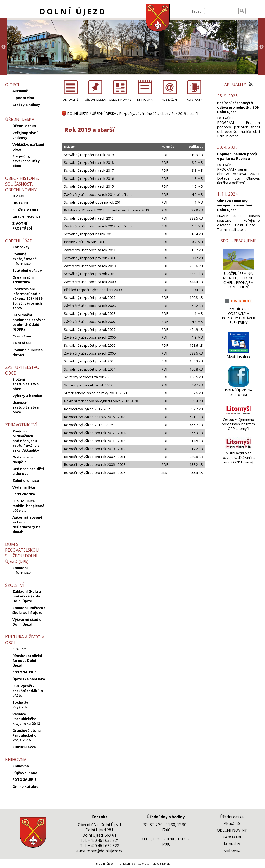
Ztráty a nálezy (26, 105)
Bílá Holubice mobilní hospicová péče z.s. (28, 506)
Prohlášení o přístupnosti (133, 864)
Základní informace (22, 570)
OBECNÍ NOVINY (27, 216)
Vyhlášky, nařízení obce (28, 147)
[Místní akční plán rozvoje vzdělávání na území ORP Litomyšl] (238, 449)
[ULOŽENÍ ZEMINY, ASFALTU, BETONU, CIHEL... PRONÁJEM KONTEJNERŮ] (238, 269)
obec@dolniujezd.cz (105, 851)
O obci (18, 196)
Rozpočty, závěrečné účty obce (26, 161)
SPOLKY (19, 649)
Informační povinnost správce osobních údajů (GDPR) (29, 322)
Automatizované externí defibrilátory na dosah (27, 524)
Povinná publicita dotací (27, 352)
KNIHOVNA (145, 100)
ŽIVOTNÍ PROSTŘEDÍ (22, 226)
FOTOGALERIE (24, 672)
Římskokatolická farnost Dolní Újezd (27, 660)
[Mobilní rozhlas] (239, 352)
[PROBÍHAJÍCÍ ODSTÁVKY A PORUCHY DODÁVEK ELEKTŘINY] (238, 304)
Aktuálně (20, 91)
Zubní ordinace (26, 480)
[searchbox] (221, 11)
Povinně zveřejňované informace (25, 259)
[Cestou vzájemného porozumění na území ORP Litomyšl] (238, 415)
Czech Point (23, 336)
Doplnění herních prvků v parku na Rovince (237, 156)
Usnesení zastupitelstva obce (25, 407)
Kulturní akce (24, 747)
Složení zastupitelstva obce (25, 384)
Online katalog (25, 786)
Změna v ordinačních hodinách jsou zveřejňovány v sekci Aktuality (26, 441)
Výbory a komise (27, 396)
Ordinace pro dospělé (24, 459)
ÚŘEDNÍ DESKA (95, 100)
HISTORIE (21, 203)
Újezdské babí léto (29, 679)
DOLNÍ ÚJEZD (73, 11)
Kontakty (21, 247)
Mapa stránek (161, 864)
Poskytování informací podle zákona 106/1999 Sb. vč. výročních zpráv (27, 298)
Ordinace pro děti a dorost (28, 471)
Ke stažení (22, 343)
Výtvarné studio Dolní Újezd (27, 622)
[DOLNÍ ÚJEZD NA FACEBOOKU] (239, 386)
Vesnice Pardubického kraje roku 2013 (26, 719)
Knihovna (21, 766)
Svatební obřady (27, 270)
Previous (4, 47)
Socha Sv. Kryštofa (21, 705)
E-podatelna (23, 98)
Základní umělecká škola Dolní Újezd (29, 610)
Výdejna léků (24, 487)
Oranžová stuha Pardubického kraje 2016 (27, 735)
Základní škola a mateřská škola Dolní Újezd (27, 596)
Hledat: (196, 11)
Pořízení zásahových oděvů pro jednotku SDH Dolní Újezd (238, 107)
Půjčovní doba (25, 773)
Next (261, 47)
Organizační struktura (23, 280)
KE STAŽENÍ (169, 100)
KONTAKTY (194, 100)
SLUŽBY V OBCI (25, 210)
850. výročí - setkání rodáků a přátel (28, 691)
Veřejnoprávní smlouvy (25, 135)
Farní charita (24, 494)
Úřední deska (24, 126)
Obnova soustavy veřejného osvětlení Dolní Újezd (235, 205)
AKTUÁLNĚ (71, 100)
